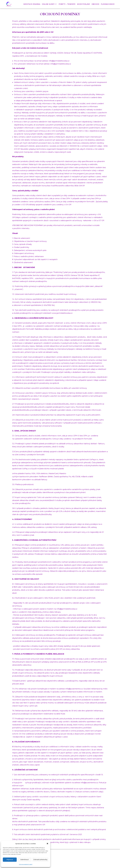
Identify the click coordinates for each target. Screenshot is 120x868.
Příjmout (10, 860)
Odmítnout (24, 860)
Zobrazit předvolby (40, 860)
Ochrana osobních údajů (26, 864)
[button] (47, 844)
